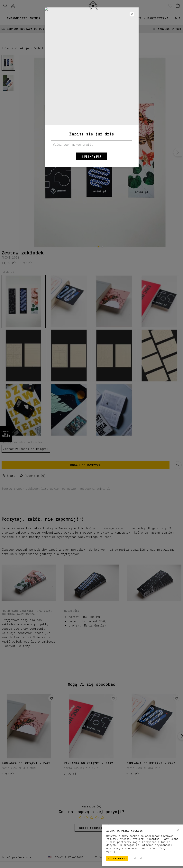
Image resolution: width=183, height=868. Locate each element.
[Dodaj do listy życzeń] (51, 698)
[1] (98, 247)
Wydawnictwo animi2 (24, 18)
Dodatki (40, 48)
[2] (102, 247)
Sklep (6, 48)
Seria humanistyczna (150, 18)
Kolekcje (22, 48)
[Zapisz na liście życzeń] (178, 465)
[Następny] (177, 152)
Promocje (118, 18)
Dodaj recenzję (92, 828)
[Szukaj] (5, 6)
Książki (53, 18)
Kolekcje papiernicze (85, 18)
